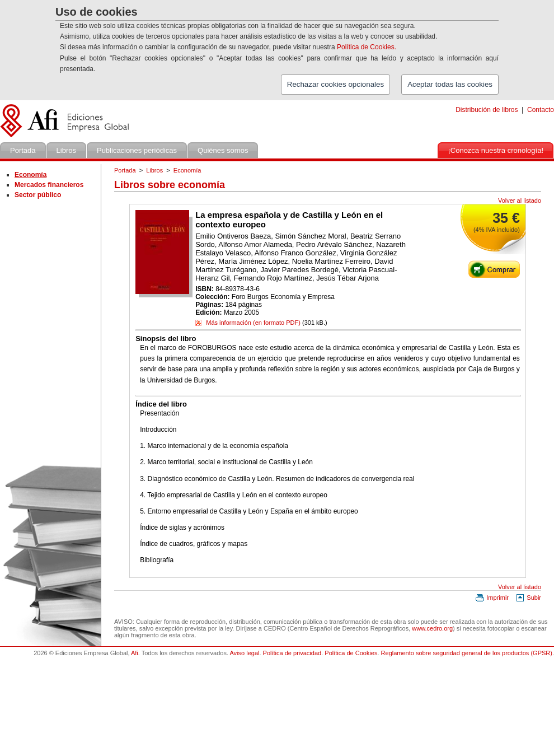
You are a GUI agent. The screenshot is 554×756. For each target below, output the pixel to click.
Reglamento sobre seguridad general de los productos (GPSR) (467, 653)
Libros (154, 170)
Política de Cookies (351, 653)
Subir (528, 598)
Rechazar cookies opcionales (335, 84)
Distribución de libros (487, 110)
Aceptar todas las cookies (450, 84)
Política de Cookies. (367, 47)
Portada (125, 170)
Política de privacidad (292, 653)
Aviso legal (244, 653)
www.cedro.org (432, 628)
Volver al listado (520, 200)
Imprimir (492, 598)
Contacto (541, 110)
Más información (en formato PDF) (248, 323)
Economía (187, 170)
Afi (135, 653)
